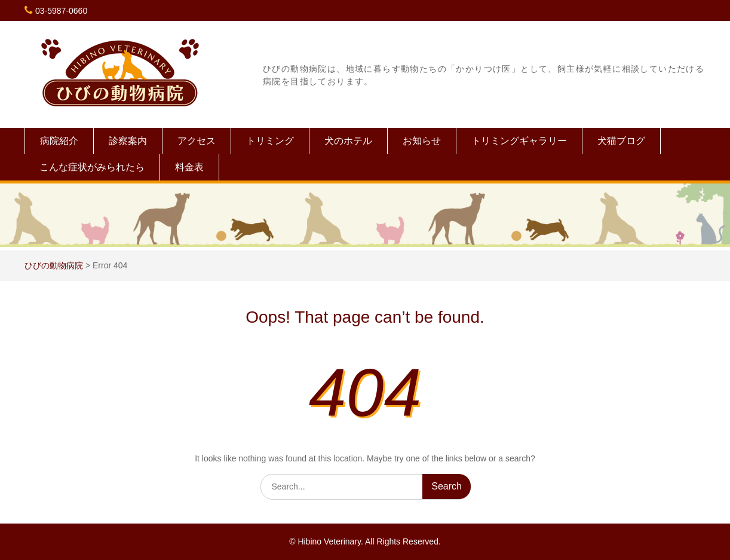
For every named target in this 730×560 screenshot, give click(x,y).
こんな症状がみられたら (92, 167)
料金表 (189, 167)
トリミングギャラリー (519, 141)
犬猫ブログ (621, 141)
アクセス (197, 141)
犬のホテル (348, 141)
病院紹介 (59, 141)
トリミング (270, 141)
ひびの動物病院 (54, 265)
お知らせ (422, 141)
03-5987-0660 (61, 11)
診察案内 (128, 141)
